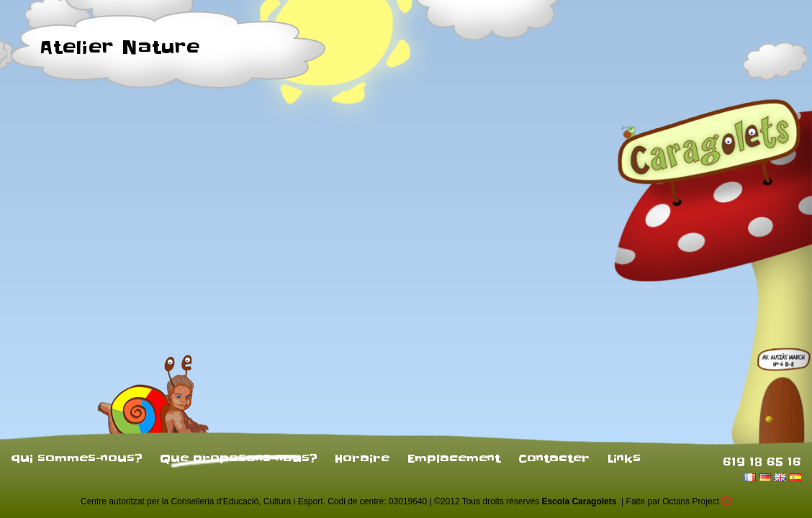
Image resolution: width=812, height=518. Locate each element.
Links (624, 458)
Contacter (554, 458)
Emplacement (454, 458)
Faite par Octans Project (679, 501)
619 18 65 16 (762, 461)
